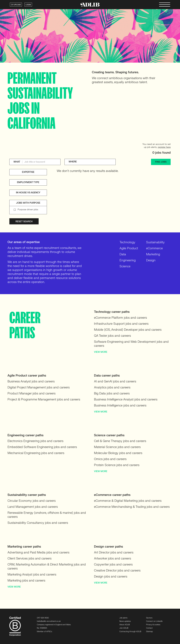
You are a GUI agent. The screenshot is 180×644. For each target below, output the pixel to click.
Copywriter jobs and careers (113, 565)
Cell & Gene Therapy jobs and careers (120, 441)
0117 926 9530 (43, 618)
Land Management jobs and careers (33, 507)
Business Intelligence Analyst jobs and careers (126, 400)
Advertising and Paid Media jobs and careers (38, 553)
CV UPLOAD (16, 5)
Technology (127, 242)
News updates (125, 621)
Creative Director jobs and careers (117, 571)
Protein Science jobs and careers (117, 465)
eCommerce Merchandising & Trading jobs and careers (132, 507)
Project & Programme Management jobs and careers (44, 400)
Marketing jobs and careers (26, 581)
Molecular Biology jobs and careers (118, 453)
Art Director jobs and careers (114, 553)
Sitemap (149, 632)
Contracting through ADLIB (130, 632)
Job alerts (123, 618)
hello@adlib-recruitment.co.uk (49, 621)
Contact (149, 628)
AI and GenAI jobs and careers (115, 381)
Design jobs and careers (111, 577)
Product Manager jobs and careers (31, 393)
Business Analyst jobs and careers (31, 381)
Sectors (149, 618)
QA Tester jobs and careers (112, 336)
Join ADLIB (124, 628)
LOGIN (28, 5)
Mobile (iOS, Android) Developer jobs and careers (128, 330)
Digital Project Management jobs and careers (39, 387)
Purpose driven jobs (28, 210)
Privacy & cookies (153, 625)
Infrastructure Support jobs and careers (121, 324)
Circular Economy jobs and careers (32, 501)
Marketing (153, 254)
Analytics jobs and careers (112, 387)
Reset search (24, 222)
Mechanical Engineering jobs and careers (36, 453)
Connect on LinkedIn (154, 621)
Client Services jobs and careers (29, 559)
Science (125, 266)
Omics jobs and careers (110, 459)
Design (151, 260)
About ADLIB (125, 625)
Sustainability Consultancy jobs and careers (38, 523)
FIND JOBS (161, 162)
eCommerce (154, 248)
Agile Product (129, 248)
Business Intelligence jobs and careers (120, 406)
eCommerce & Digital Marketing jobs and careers (128, 501)
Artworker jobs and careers (112, 559)
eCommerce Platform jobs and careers (120, 318)
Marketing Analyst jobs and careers (32, 575)
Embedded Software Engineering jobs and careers (42, 447)
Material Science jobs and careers (117, 447)
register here (164, 147)
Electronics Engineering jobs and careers (35, 441)
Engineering (128, 260)
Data (123, 254)
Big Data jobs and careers (112, 393)
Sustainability (155, 242)
